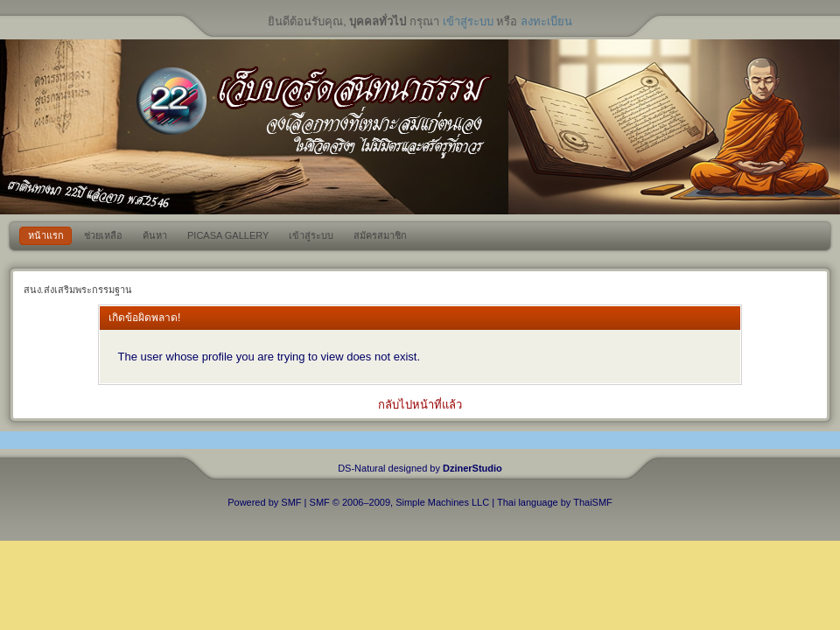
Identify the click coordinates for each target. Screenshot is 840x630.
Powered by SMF (264, 502)
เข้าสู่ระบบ (468, 21)
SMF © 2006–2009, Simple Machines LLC (400, 502)
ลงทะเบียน (546, 21)
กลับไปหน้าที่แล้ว (420, 405)
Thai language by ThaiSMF (555, 502)
